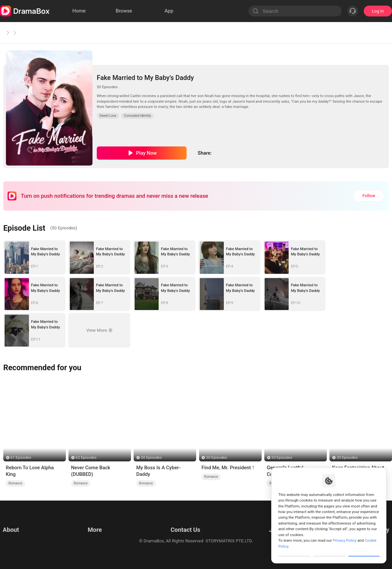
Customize (294, 551)
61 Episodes (21, 457)
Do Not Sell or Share (22, 547)
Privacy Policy (16, 531)
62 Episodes (86, 457)
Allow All (364, 551)
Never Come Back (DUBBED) (91, 471)
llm (90, 531)
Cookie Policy (16, 539)
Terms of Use (16, 522)
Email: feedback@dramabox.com (184, 522)
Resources (97, 522)
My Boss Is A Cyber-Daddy (158, 471)
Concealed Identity (138, 116)
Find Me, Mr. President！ (229, 468)
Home (10, 33)
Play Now (146, 153)
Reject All (329, 551)
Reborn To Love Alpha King (30, 471)
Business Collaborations (175, 531)
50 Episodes (151, 457)
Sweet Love (38, 33)
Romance (15, 483)
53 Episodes (282, 457)
